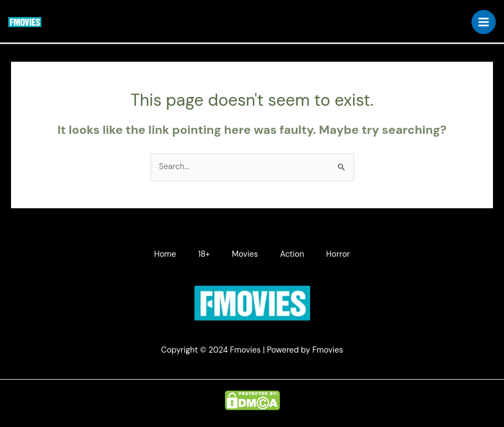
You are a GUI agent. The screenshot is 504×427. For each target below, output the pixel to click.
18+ (204, 254)
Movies (245, 254)
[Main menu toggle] (484, 22)
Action (292, 254)
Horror (338, 254)
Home (165, 254)
